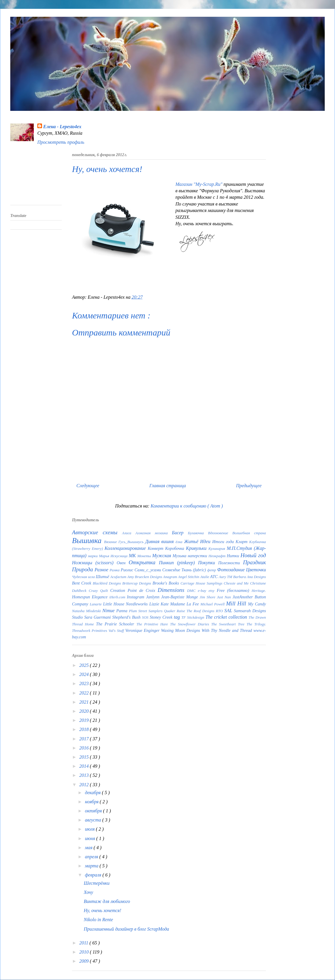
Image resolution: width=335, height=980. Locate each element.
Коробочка (176, 548)
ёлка (180, 542)
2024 (85, 674)
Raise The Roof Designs (196, 611)
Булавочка (198, 533)
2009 (85, 961)
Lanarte (96, 604)
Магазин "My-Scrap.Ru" (200, 184)
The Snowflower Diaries (191, 624)
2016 (85, 748)
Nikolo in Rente (98, 920)
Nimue (109, 611)
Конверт (156, 548)
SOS (146, 617)
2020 (85, 711)
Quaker (170, 611)
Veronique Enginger (143, 630)
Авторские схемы (97, 532)
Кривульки (197, 548)
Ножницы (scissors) (94, 563)
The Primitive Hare (153, 624)
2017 (85, 739)
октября (94, 811)
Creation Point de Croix (134, 590)
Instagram (136, 597)
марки (93, 556)
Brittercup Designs (137, 583)
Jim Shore (208, 597)
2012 (85, 785)
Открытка (144, 562)
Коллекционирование (126, 548)
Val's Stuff (117, 631)
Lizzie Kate (160, 604)
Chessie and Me (237, 583)
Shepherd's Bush (127, 617)
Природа (83, 569)
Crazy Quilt (99, 591)
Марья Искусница (114, 556)
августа (94, 820)
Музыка (180, 556)
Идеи (206, 541)
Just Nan (225, 597)
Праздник (254, 562)
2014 (85, 766)
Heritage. (259, 591)
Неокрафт (217, 556)
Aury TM (226, 577)
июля (90, 829)
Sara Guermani (98, 617)
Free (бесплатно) (234, 590)
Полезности (231, 563)
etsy (213, 591)
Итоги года (224, 542)
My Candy (257, 604)
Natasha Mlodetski (87, 611)
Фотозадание (232, 570)
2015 (85, 757)
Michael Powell (213, 604)
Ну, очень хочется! (103, 910)
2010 (85, 952)
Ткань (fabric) (194, 570)
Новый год (253, 555)
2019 (85, 720)
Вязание (111, 542)
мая (89, 848)
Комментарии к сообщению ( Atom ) (187, 506)
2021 (85, 702)
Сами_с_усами (148, 570)
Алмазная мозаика (154, 533)
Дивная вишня (160, 541)
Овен (123, 563)
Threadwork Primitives (90, 631)
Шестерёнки (97, 883)
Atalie (205, 577)
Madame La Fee (185, 604)
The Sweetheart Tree (229, 624)
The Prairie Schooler (116, 624)
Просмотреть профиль (61, 142)
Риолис (128, 570)
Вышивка (88, 541)
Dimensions (172, 590)
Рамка (115, 570)
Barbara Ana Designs (250, 577)
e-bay (203, 591)
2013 (85, 775)
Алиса (129, 533)
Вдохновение (220, 533)
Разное (102, 570)
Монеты (145, 556)
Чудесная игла (84, 577)
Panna (123, 611)
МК (133, 556)
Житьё (192, 541)
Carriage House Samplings (202, 583)
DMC (193, 591)
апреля (92, 857)
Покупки (208, 563)
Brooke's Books (166, 583)
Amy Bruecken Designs (145, 577)
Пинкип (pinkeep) (179, 563)
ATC (214, 577)
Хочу (88, 892)
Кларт (242, 542)
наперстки (198, 556)
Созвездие (172, 570)
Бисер (180, 533)
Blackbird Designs (107, 583)
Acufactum (119, 577)
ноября (92, 802)
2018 (85, 729)
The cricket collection (227, 617)
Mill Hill (237, 603)
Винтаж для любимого (107, 901)
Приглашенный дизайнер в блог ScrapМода (126, 929)
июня (91, 838)
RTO (220, 611)
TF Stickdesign (193, 617)
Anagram (171, 577)
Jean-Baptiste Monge (180, 597)
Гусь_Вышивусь (132, 542)
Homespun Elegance (91, 597)
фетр (212, 570)
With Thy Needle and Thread (227, 630)
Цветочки (256, 570)
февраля (94, 875)
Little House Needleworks (126, 604)
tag (177, 617)
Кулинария (217, 549)
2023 (85, 683)
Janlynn (154, 597)
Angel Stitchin (189, 577)
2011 (84, 943)
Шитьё (103, 577)
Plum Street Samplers (146, 611)
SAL (229, 611)
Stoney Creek (162, 617)
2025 (85, 665)
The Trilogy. (256, 624)
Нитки (234, 556)
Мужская (162, 556)
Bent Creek (82, 583)
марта (92, 866)
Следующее (88, 486)
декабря (93, 793)
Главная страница (168, 486)
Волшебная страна (249, 533)
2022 (85, 693)
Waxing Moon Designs (181, 630)
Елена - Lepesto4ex (62, 127)
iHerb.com (118, 597)
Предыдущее (249, 486)
